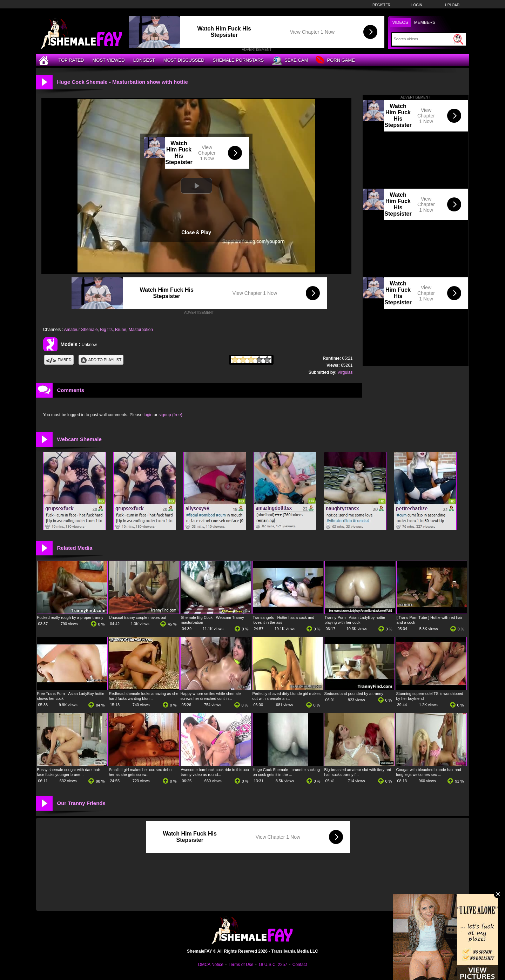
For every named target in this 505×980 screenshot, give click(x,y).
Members (425, 22)
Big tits (106, 330)
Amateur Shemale (81, 330)
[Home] (45, 60)
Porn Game (335, 60)
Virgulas (345, 372)
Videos (400, 22)
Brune (121, 330)
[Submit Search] (458, 39)
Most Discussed (184, 60)
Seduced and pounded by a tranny (354, 694)
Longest (144, 60)
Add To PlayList (101, 360)
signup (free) (170, 415)
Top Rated (71, 60)
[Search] (423, 39)
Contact (300, 965)
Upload (452, 5)
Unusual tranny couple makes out (138, 617)
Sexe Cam (290, 61)
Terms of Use (241, 965)
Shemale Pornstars (238, 60)
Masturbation (141, 330)
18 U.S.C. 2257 (273, 965)
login (148, 415)
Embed (59, 360)
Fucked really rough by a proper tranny (70, 617)
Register (381, 5)
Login (417, 5)
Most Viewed (108, 60)
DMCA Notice (211, 965)
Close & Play (196, 232)
